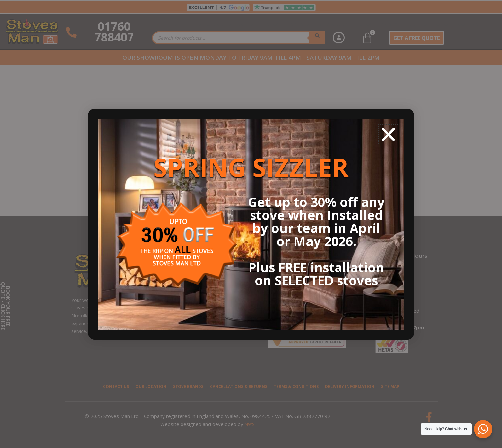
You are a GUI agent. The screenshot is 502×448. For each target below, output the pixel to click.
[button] (388, 134)
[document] (251, 224)
